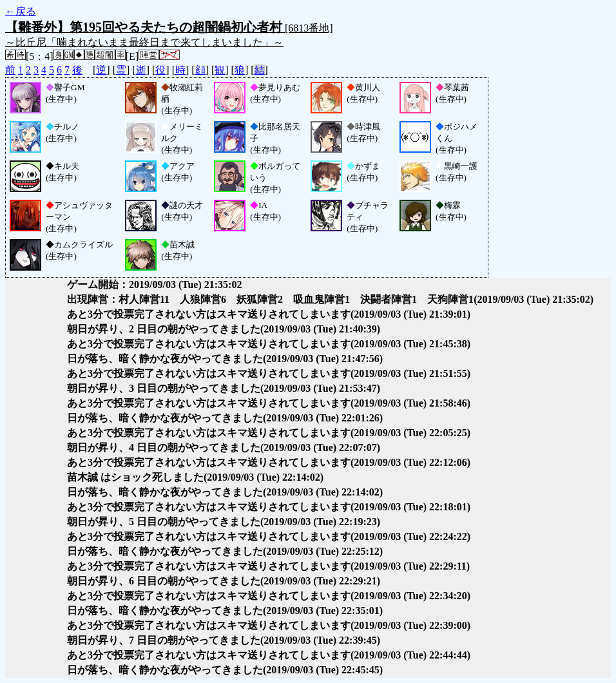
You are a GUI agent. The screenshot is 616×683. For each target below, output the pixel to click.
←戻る (21, 11)
